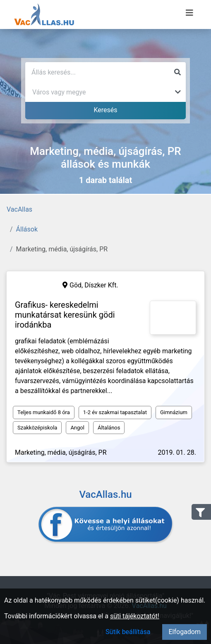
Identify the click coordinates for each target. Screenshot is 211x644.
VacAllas (19, 209)
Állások (27, 229)
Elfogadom (185, 632)
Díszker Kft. (101, 285)
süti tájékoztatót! (135, 616)
